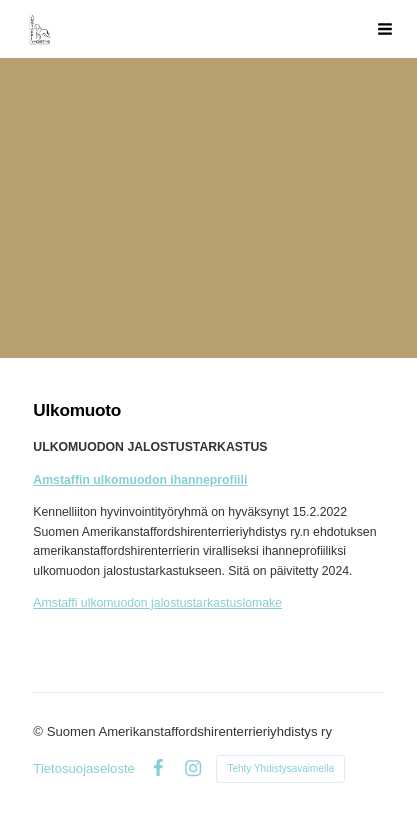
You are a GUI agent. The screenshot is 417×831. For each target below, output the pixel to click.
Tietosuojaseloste (84, 768)
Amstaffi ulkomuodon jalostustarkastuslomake (157, 603)
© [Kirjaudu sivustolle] (39, 731)
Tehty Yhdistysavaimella (280, 768)
